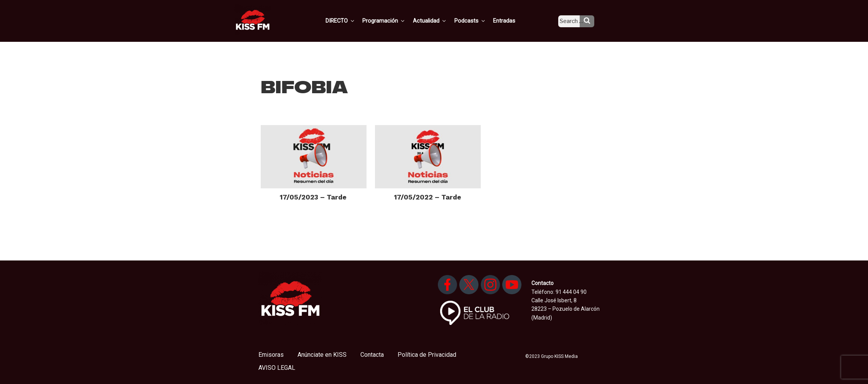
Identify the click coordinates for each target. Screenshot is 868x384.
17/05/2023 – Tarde (313, 197)
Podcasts (478, 20)
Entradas (510, 20)
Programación (395, 20)
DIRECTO (352, 20)
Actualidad (439, 20)
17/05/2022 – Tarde (428, 197)
